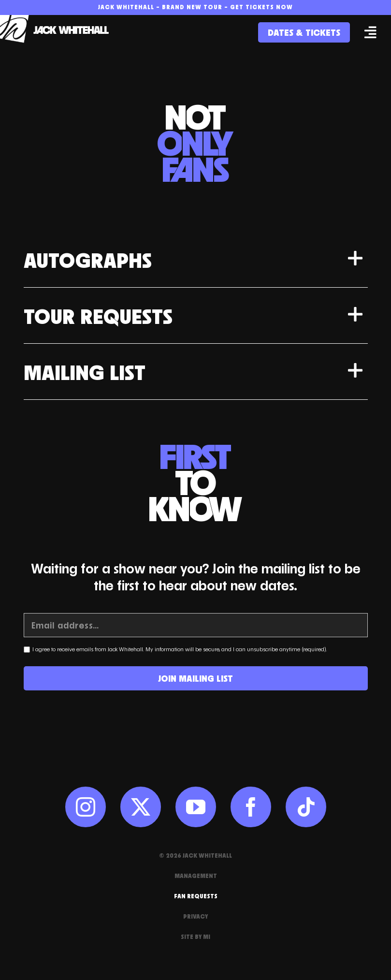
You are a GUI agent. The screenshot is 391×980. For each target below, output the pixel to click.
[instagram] (86, 807)
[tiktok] (306, 807)
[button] (196, 259)
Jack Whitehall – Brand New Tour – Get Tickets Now (195, 7)
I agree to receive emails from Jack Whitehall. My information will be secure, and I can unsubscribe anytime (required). (180, 649)
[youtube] (196, 807)
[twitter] (141, 807)
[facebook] (251, 807)
